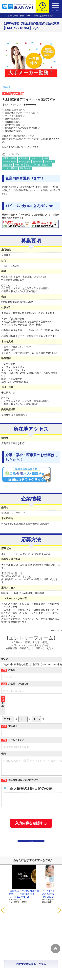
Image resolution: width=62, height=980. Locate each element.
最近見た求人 (42, 10)
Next (60, 893)
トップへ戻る (55, 949)
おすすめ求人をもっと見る (31, 921)
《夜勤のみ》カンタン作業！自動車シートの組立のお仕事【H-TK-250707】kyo (24, 902)
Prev (2, 893)
